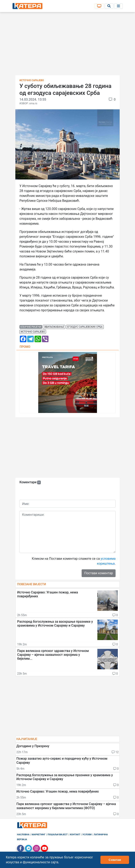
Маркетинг (39, 835)
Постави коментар (99, 573)
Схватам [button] (115, 860)
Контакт (75, 835)
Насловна (23, 835)
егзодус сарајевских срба (85, 327)
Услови (87, 835)
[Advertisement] (67, 45)
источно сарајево (33, 332)
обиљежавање (54, 327)
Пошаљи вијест (58, 835)
